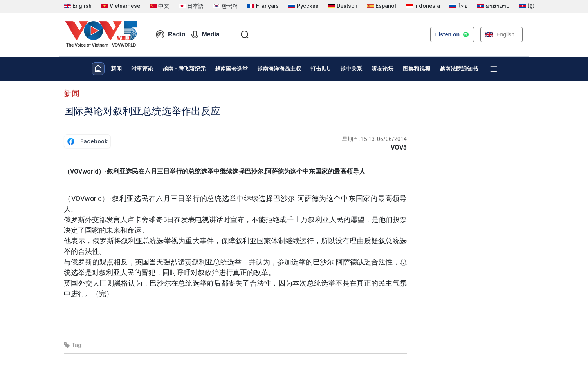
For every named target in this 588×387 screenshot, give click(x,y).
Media (205, 34)
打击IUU (321, 69)
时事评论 (142, 69)
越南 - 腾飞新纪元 (184, 69)
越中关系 (351, 69)
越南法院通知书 (459, 69)
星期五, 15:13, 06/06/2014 (374, 139)
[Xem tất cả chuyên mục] (494, 69)
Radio (170, 34)
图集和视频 (417, 69)
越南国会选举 (231, 69)
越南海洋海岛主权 (279, 69)
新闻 (116, 69)
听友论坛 (382, 69)
